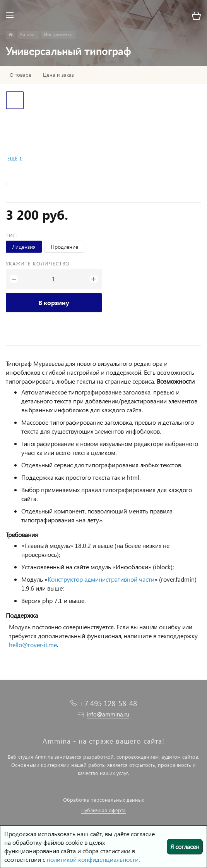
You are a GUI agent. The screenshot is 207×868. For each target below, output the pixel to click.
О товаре (21, 75)
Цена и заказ (58, 75)
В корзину (54, 302)
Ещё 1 (15, 159)
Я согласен (185, 846)
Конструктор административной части (101, 579)
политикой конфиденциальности (93, 859)
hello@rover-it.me (33, 645)
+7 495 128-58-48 (108, 703)
